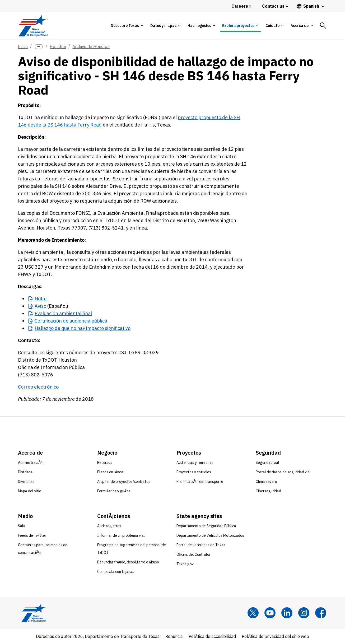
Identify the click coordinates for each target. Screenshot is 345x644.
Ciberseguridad (268, 491)
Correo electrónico (38, 387)
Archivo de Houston (91, 46)
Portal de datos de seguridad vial (283, 472)
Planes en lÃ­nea (110, 472)
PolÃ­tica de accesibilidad (212, 636)
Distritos (25, 472)
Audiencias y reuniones (195, 463)
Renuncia (174, 636)
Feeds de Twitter (32, 535)
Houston (58, 46)
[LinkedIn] (287, 613)
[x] (253, 613)
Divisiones (26, 482)
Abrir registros (109, 526)
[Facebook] (321, 613)
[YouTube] (270, 613)
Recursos (105, 463)
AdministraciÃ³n (31, 463)
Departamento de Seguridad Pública (206, 526)
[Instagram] (304, 613)
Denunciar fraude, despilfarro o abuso (128, 562)
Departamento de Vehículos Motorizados (210, 535)
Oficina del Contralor (194, 554)
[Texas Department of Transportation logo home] (33, 25)
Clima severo (266, 482)
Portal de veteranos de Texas (201, 545)
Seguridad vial (267, 463)
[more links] (39, 47)
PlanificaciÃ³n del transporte (200, 482)
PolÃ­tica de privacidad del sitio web (275, 636)
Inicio (23, 46)
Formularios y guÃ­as (114, 491)
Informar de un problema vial (121, 535)
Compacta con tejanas (116, 572)
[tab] (127, 26)
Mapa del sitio (30, 491)
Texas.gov (185, 564)
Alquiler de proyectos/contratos (124, 482)
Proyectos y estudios (194, 472)
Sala (22, 526)
